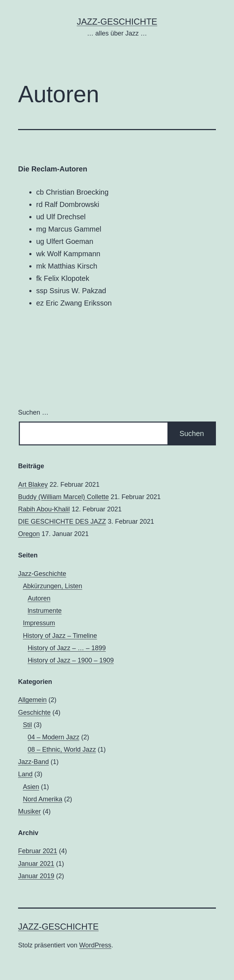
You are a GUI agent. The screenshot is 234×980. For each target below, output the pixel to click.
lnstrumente (44, 611)
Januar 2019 (36, 876)
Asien (31, 787)
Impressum (39, 623)
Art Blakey (33, 485)
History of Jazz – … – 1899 (67, 648)
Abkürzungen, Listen (52, 586)
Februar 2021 (38, 851)
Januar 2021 (36, 864)
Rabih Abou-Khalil (44, 509)
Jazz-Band (33, 762)
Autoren (39, 598)
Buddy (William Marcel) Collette (63, 497)
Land (25, 774)
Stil (27, 725)
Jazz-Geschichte (117, 22)
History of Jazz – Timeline (60, 636)
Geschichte (34, 713)
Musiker (29, 811)
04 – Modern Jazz (53, 737)
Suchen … (33, 412)
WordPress (95, 945)
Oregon (29, 534)
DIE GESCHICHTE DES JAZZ (62, 522)
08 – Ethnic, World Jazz (62, 749)
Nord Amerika (42, 799)
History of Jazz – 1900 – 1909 (71, 660)
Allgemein (32, 700)
